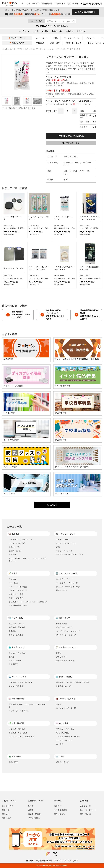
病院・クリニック (74, 43)
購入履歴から (61, 27)
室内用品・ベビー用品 (65, 729)
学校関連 (40, 43)
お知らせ (70, 32)
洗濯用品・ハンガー (64, 686)
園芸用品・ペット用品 (18, 733)
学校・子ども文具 (16, 598)
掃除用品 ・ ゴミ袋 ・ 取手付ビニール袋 (73, 682)
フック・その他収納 (17, 543)
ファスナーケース (72, 38)
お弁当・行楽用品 (16, 635)
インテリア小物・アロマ (66, 543)
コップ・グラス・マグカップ (68, 631)
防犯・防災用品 (62, 733)
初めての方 (81, 32)
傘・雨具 (60, 744)
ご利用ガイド (60, 4)
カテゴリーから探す (41, 32)
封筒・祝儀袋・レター (18, 605)
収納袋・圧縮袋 (15, 551)
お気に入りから (44, 27)
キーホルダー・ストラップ (67, 583)
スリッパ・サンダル (17, 653)
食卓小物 (12, 631)
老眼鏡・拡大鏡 (62, 762)
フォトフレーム (62, 539)
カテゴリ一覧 (85, 806)
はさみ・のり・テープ (18, 590)
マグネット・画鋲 (16, 594)
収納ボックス (14, 547)
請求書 (31, 810)
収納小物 (12, 555)
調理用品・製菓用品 (17, 627)
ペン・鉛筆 (13, 583)
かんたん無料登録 (84, 13)
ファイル (12, 579)
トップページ (24, 32)
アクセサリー (61, 657)
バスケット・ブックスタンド (21, 539)
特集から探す (57, 32)
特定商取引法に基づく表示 (66, 861)
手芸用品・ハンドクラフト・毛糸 (70, 555)
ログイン (36, 4)
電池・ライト (61, 590)
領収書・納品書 (34, 814)
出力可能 (59, 15)
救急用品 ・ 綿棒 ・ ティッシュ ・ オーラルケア (28, 706)
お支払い (6, 814)
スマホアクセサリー (39, 49)
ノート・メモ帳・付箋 (18, 587)
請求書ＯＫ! (36, 15)
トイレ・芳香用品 (16, 686)
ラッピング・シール (64, 551)
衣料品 (12, 657)
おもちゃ (60, 704)
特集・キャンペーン (88, 810)
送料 (14, 15)
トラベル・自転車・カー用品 (68, 737)
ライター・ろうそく (64, 740)
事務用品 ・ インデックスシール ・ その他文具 (28, 602)
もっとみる (52, 505)
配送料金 (6, 810)
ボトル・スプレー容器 (65, 661)
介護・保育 (55, 43)
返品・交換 (7, 818)
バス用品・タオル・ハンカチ (21, 682)
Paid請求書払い (34, 818)
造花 (58, 547)
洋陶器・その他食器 (64, 627)
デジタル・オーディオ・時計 (68, 587)
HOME (5, 49)
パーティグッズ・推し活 (66, 708)
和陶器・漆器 (61, 624)
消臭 (56, 38)
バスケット (90, 38)
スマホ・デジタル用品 (19, 49)
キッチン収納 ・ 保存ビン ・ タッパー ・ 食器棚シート (28, 560)
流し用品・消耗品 (16, 624)
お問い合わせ (73, 4)
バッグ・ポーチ (15, 661)
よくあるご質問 (60, 810)
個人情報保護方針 (44, 861)
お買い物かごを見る (91, 4)
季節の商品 (13, 762)
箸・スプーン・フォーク (66, 635)
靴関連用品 (13, 664)
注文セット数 (62, 111)
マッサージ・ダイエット (19, 711)
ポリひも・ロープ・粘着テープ (22, 737)
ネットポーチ (42, 38)
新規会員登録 (47, 4)
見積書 (31, 806)
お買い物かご (85, 814)
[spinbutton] (68, 111)
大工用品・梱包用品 (17, 729)
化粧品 (59, 653)
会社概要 (30, 861)
